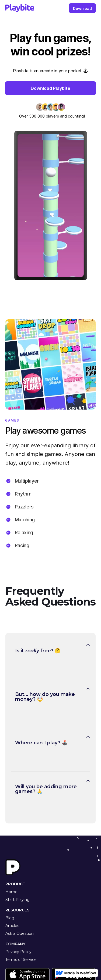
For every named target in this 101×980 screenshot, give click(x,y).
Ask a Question (20, 933)
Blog (10, 918)
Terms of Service (21, 960)
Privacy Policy (18, 952)
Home (11, 892)
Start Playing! (18, 900)
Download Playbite (50, 88)
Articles (12, 926)
